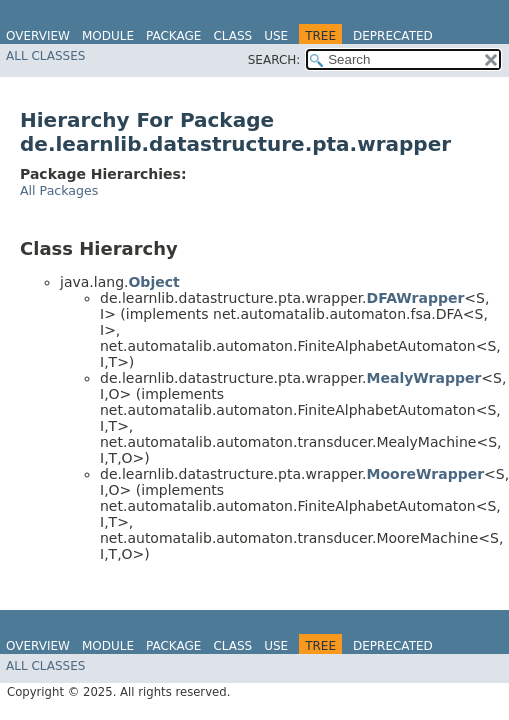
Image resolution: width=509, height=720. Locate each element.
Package (173, 36)
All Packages (59, 190)
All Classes (45, 56)
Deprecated (393, 36)
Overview (38, 36)
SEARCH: (274, 60)
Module (108, 36)
